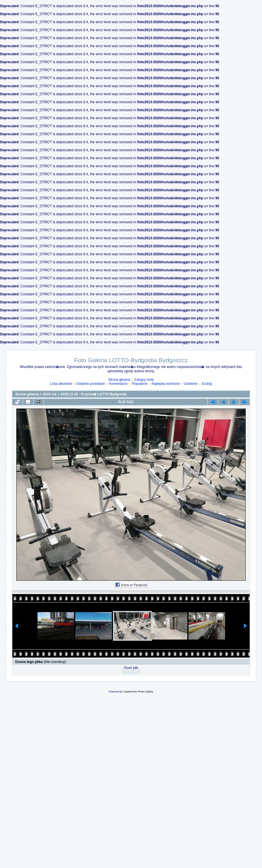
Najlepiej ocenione (166, 384)
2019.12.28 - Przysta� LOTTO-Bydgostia (94, 394)
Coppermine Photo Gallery (138, 692)
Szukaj (207, 384)
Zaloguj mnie (144, 380)
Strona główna (119, 380)
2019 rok (50, 394)
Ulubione (191, 384)
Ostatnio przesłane (91, 384)
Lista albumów (61, 384)
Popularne (140, 384)
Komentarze (118, 384)
